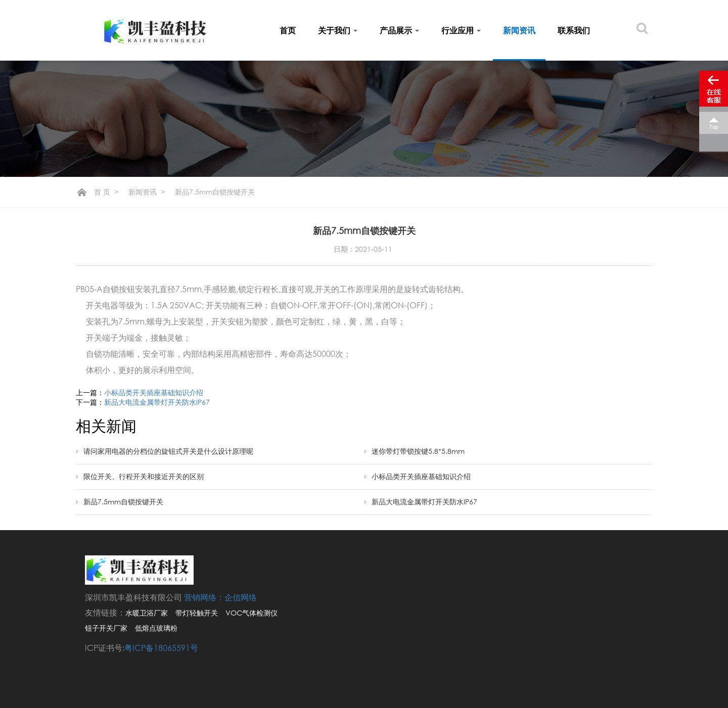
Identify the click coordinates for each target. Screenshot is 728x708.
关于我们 (338, 30)
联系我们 (574, 30)
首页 (288, 30)
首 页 (102, 192)
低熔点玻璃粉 (156, 628)
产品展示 (399, 30)
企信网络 (241, 597)
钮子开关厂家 (106, 628)
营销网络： (204, 597)
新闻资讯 (519, 30)
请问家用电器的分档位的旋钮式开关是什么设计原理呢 (168, 451)
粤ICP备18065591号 (161, 648)
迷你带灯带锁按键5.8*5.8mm (418, 451)
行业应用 (461, 30)
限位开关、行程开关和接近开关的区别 (144, 476)
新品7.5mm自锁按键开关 (123, 502)
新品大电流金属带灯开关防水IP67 (157, 402)
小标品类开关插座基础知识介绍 (154, 392)
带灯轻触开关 (197, 613)
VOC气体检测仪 (252, 613)
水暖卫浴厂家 (147, 613)
